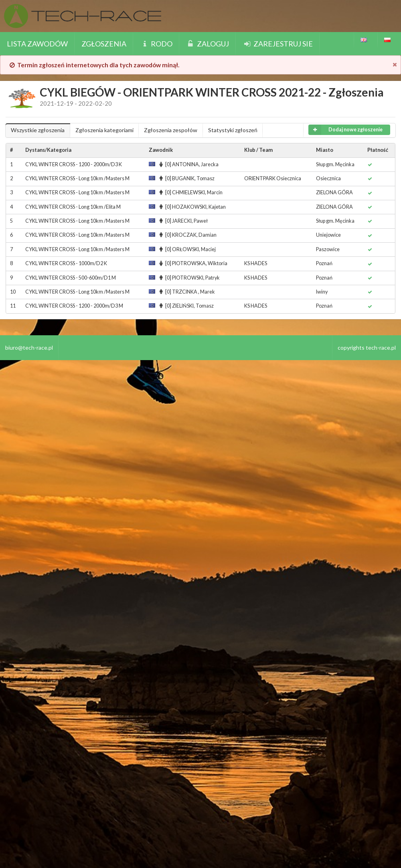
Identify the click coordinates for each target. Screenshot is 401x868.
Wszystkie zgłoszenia (38, 130)
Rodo (156, 44)
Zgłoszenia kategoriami (104, 130)
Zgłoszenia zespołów (171, 130)
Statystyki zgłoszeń (233, 130)
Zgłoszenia (104, 44)
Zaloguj (208, 44)
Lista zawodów (37, 44)
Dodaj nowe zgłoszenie (345, 130)
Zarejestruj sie (278, 44)
